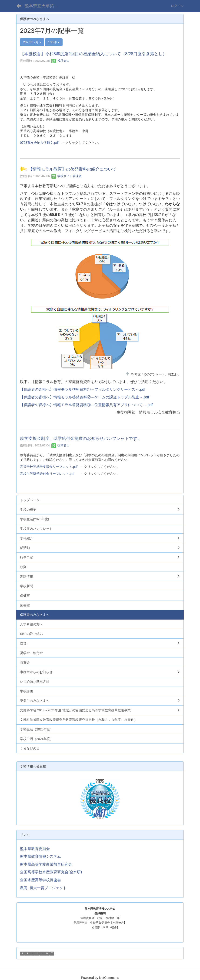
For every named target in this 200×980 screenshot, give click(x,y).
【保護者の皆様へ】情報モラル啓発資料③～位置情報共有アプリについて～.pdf (86, 405)
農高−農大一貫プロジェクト (43, 888)
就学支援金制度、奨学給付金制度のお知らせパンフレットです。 (81, 439)
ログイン (177, 6)
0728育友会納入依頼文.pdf (39, 143)
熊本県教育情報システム (40, 856)
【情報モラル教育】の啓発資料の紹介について (72, 169)
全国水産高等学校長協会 (40, 880)
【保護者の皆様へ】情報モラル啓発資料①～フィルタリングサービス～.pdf (83, 389)
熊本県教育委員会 (35, 849)
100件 (54, 42)
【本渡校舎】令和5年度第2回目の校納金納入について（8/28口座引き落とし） (93, 54)
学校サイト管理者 (67, 176)
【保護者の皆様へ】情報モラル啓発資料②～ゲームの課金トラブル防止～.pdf (85, 397)
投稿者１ (60, 61)
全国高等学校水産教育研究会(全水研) (51, 872)
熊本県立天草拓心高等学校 (44, 6)
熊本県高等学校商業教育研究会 (46, 864)
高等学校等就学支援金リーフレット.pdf (49, 467)
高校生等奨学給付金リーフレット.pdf (47, 474)
